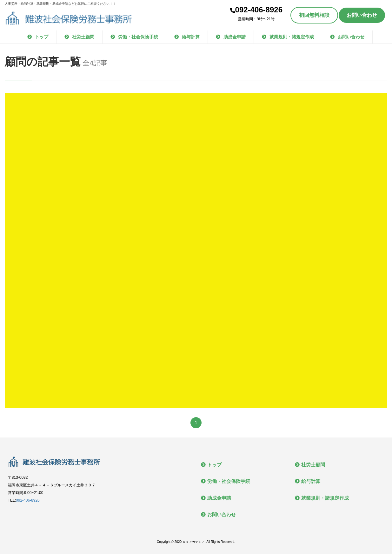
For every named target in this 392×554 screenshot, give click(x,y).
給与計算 (191, 37)
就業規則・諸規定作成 (292, 37)
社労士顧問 (83, 37)
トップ (42, 37)
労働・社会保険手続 (138, 37)
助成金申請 (235, 37)
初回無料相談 (314, 15)
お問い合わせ (362, 15)
